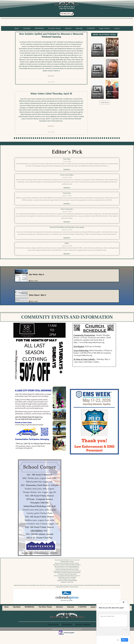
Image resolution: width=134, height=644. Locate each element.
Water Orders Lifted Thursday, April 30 (51, 102)
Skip (118, 640)
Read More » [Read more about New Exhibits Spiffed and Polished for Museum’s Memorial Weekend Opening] (51, 84)
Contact (117, 37)
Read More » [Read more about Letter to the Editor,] (67, 196)
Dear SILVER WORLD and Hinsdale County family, (67, 236)
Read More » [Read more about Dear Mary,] (67, 178)
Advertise (68, 37)
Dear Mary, (67, 167)
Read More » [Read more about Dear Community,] (67, 230)
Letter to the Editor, (67, 184)
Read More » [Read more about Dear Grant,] (67, 212)
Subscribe (79, 37)
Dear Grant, (67, 202)
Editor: (67, 252)
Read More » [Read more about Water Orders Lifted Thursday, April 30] (51, 135)
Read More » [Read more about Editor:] (67, 262)
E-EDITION (91, 37)
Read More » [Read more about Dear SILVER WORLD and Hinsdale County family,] (67, 246)
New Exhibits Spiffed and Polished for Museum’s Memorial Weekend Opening (51, 44)
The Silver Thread (54, 37)
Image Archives (104, 37)
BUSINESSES (39, 37)
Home (17, 37)
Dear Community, (67, 218)
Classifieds (27, 37)
